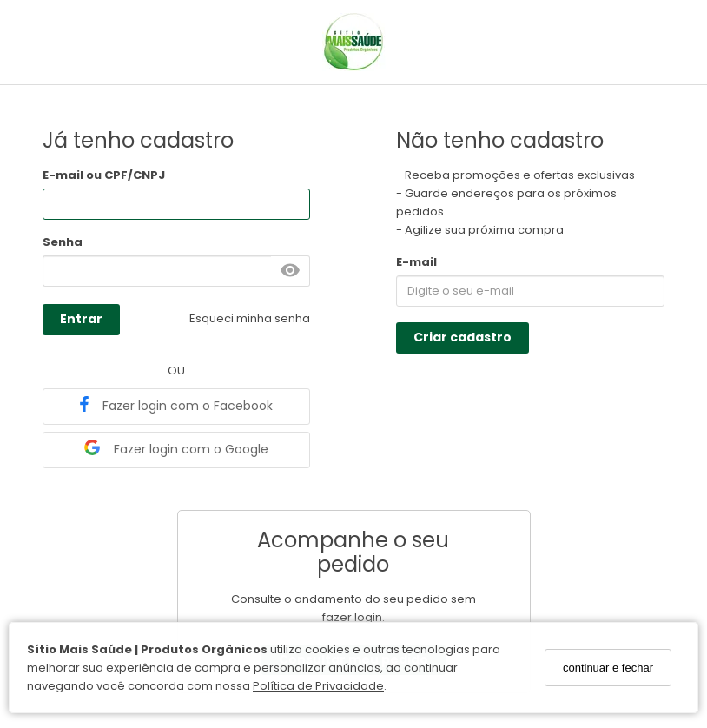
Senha (63, 242)
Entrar (81, 319)
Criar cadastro (463, 337)
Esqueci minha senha (250, 318)
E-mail (416, 262)
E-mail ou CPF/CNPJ (104, 175)
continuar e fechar (608, 668)
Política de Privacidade (318, 686)
